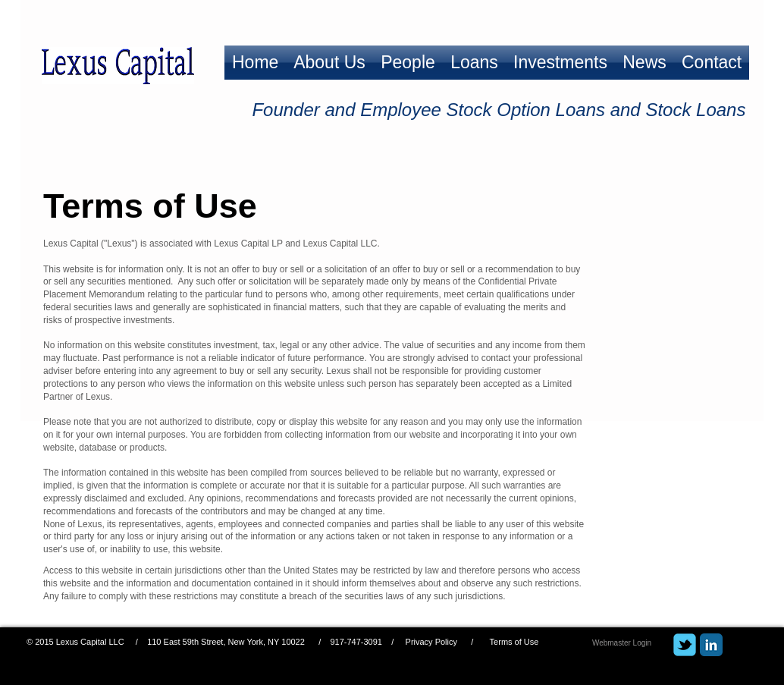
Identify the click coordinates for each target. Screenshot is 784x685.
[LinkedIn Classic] (711, 645)
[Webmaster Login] (622, 643)
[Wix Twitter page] (685, 645)
